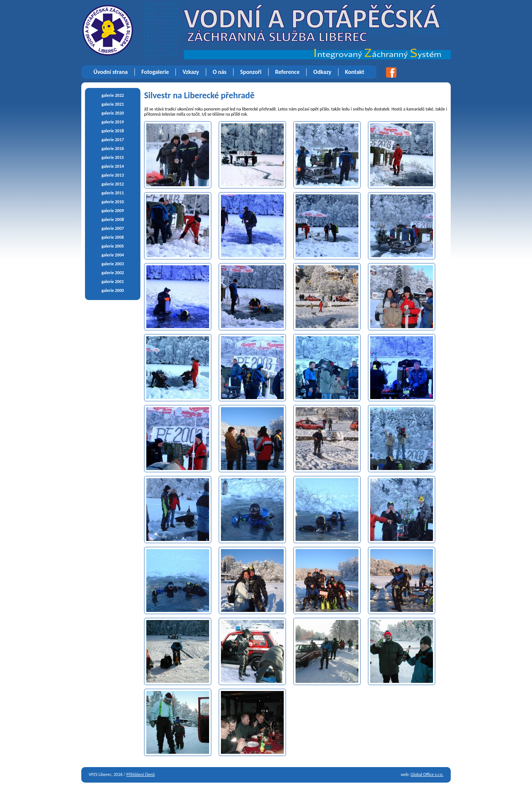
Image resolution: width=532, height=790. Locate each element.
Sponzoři (251, 72)
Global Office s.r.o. (427, 774)
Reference (287, 72)
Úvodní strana (111, 72)
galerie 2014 (113, 166)
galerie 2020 (113, 113)
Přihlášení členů (141, 774)
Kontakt (355, 72)
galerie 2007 (113, 228)
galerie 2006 (113, 237)
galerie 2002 (113, 273)
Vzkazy (191, 72)
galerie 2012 (113, 184)
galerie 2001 (113, 282)
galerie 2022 (113, 95)
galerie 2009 (113, 211)
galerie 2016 (113, 149)
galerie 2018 (113, 131)
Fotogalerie (155, 72)
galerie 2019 (113, 122)
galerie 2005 (113, 246)
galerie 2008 (113, 219)
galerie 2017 (113, 140)
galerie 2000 (113, 290)
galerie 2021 (113, 104)
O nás (220, 72)
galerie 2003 (113, 264)
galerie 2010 (113, 202)
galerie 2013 (113, 175)
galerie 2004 (113, 255)
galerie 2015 (113, 157)
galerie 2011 (113, 193)
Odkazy (322, 72)
